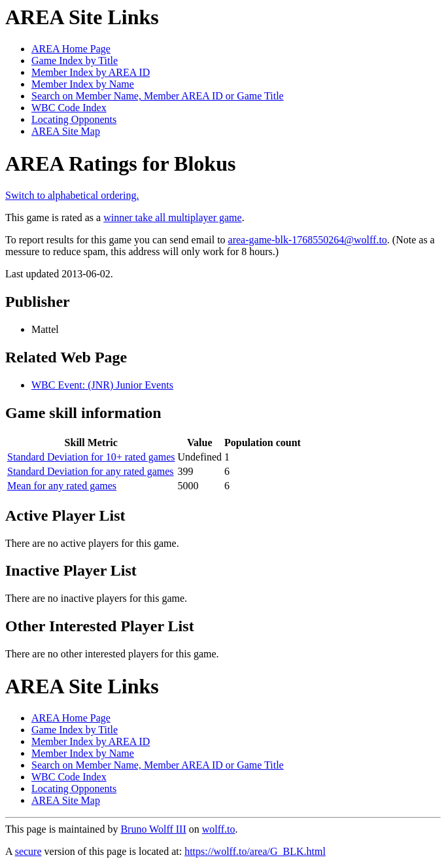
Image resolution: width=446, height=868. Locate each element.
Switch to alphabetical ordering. (72, 195)
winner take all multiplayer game (172, 217)
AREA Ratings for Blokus (120, 164)
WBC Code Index (69, 108)
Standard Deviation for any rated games (91, 471)
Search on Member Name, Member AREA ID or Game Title (158, 96)
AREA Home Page (71, 49)
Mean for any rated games (62, 486)
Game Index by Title (75, 61)
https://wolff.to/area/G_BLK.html (255, 851)
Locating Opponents (74, 119)
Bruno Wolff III (153, 829)
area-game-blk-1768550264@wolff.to (308, 240)
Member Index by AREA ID (91, 72)
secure (28, 851)
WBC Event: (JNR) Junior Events (102, 385)
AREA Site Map (66, 131)
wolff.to (219, 829)
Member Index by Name (83, 84)
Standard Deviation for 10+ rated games (91, 457)
